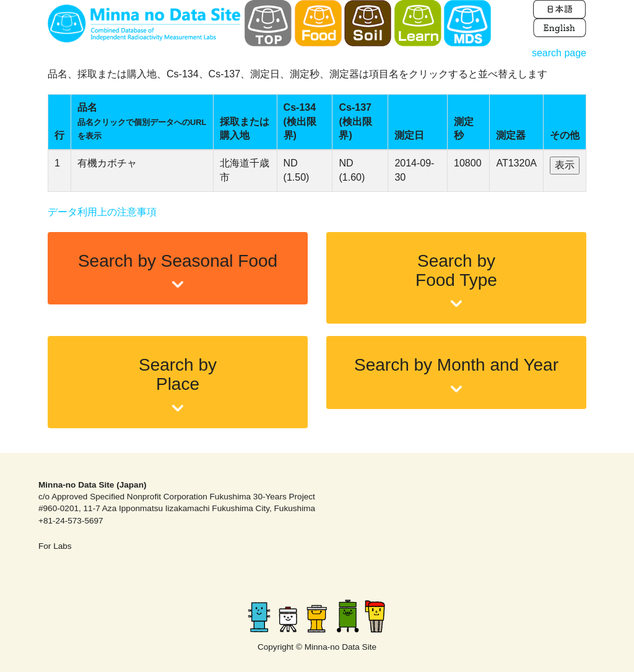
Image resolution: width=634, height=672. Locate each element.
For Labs (55, 546)
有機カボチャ (107, 163)
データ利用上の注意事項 (102, 212)
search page (559, 53)
